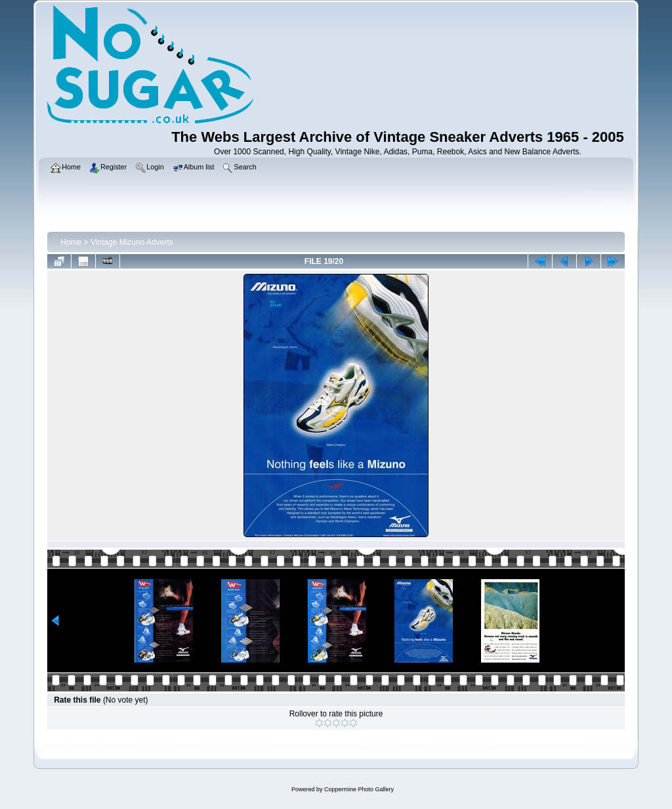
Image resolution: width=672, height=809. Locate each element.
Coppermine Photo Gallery (359, 789)
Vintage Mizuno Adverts (132, 242)
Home (71, 242)
